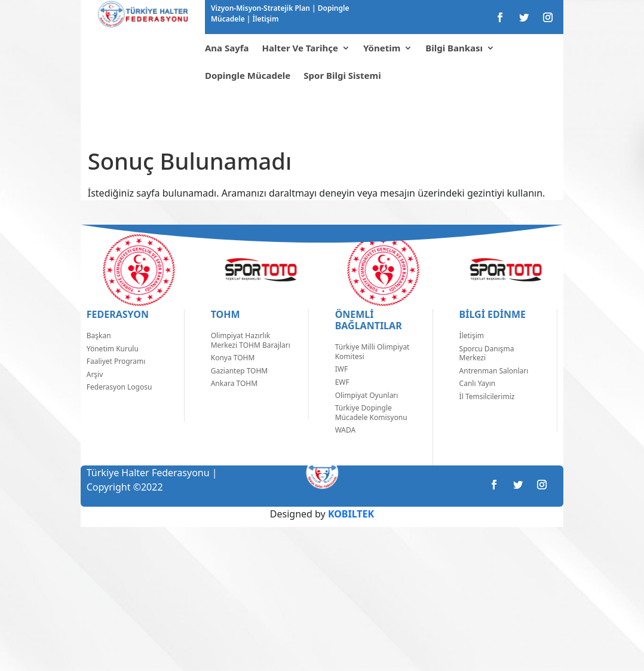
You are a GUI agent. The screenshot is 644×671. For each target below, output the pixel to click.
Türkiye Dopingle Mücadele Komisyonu (371, 431)
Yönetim (382, 48)
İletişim (264, 19)
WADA (346, 448)
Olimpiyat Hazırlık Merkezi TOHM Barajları (251, 358)
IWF (341, 387)
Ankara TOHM (234, 401)
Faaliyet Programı (116, 379)
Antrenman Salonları (494, 389)
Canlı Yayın (478, 401)
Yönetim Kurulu (113, 367)
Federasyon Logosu (119, 405)
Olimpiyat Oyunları (367, 413)
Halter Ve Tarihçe (300, 48)
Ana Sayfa (227, 48)
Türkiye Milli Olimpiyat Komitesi (372, 370)
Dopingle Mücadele (248, 75)
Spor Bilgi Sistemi (342, 75)
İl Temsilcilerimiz (487, 414)
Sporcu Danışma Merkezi (487, 371)
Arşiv (95, 392)
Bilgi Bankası (454, 48)
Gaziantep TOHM (240, 389)
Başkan (99, 353)
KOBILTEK (351, 532)
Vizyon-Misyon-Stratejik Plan (261, 8)
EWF (342, 400)
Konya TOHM (233, 376)
